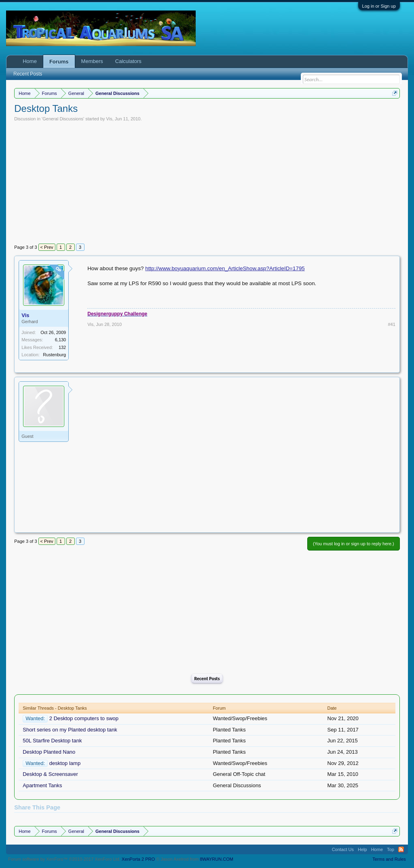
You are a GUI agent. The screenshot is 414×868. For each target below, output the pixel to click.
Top (391, 849)
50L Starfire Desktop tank (52, 741)
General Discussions (63, 119)
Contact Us (343, 849)
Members (92, 61)
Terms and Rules (389, 859)
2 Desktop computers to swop (84, 718)
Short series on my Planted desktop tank (70, 730)
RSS (401, 849)
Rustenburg (54, 355)
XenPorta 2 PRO (138, 859)
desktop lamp (65, 763)
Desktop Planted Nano (49, 752)
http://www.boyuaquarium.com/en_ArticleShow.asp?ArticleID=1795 (225, 268)
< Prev (47, 247)
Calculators (128, 61)
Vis (109, 119)
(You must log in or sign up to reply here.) (354, 544)
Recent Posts (207, 679)
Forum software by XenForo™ (64, 859)
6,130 (61, 340)
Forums (59, 62)
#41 (391, 324)
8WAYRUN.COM (217, 859)
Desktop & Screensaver (50, 774)
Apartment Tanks (42, 785)
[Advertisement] (207, 182)
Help (362, 849)
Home (30, 61)
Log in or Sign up (379, 6)
